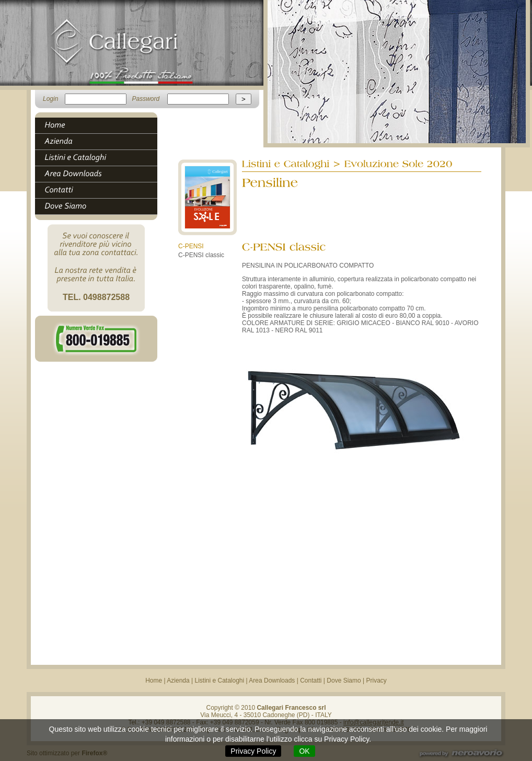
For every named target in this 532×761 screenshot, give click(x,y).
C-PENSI (191, 246)
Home (154, 681)
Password (146, 99)
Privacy (377, 681)
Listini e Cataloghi (219, 681)
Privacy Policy (253, 751)
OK (304, 751)
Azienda (178, 681)
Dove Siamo (344, 681)
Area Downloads (272, 681)
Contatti (311, 681)
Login (50, 99)
